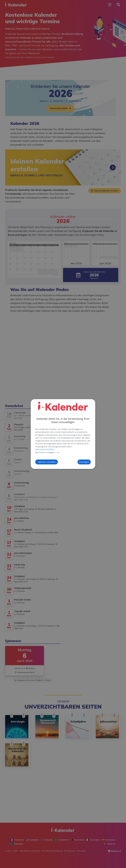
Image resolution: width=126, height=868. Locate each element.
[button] (63, 452)
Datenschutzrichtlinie (45, 449)
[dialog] (63, 434)
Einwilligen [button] (79, 462)
